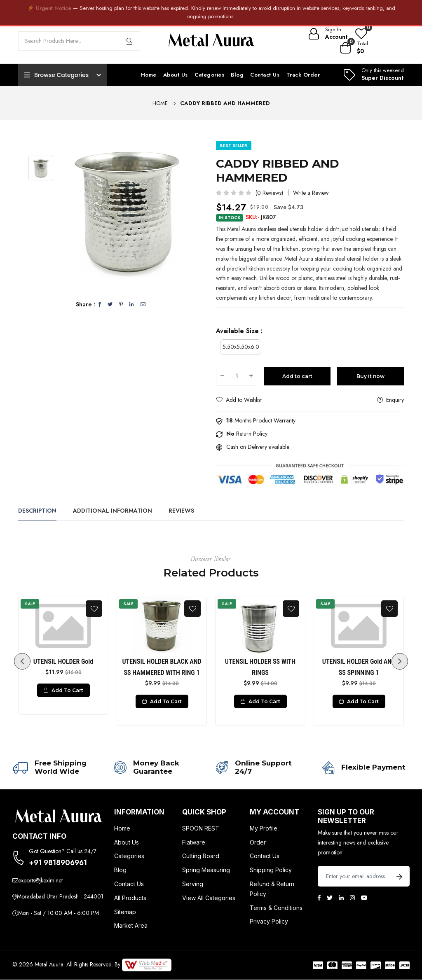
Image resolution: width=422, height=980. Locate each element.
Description (37, 511)
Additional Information (113, 511)
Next (400, 661)
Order (258, 842)
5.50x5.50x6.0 (241, 347)
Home (149, 75)
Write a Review (311, 193)
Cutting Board (201, 856)
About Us (176, 75)
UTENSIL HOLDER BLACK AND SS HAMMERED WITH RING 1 (162, 667)
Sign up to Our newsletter (346, 817)
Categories (209, 75)
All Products (130, 898)
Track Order (303, 75)
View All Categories (209, 898)
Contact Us (265, 75)
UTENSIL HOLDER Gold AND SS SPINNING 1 (359, 667)
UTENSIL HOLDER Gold (63, 662)
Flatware (194, 842)
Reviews (181, 511)
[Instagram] (352, 898)
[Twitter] (330, 898)
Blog (237, 75)
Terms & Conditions (276, 908)
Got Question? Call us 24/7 (63, 852)
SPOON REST (201, 829)
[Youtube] (364, 898)
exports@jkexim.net (40, 880)
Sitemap (125, 912)
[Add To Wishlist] (94, 609)
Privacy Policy (269, 922)
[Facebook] (319, 898)
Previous (22, 661)
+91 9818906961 (58, 863)
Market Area (131, 926)
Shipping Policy (271, 870)
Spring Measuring (206, 870)
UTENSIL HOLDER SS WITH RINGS (260, 667)
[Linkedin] (341, 898)
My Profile (264, 829)
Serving (193, 884)
